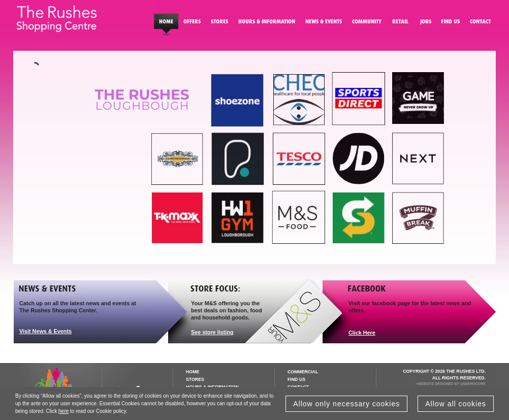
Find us (296, 379)
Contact (480, 23)
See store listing (212, 332)
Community (367, 23)
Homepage (166, 23)
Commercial (303, 372)
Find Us (450, 23)
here (63, 411)
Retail (400, 23)
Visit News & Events (45, 331)
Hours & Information (267, 23)
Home (193, 372)
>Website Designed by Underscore (451, 384)
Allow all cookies (456, 404)
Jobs (425, 23)
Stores (219, 23)
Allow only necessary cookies (346, 404)
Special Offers (192, 23)
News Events (324, 23)
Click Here (362, 333)
